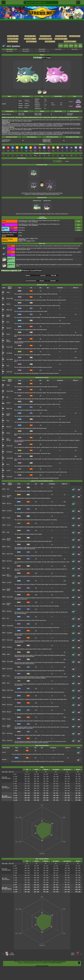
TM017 (4, 518)
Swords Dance (9, 539)
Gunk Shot (9, 372)
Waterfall (9, 697)
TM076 (4, 633)
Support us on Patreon (42, 966)
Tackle (8, 292)
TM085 (4, 647)
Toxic (8, 366)
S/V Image (46, 58)
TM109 (4, 719)
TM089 (4, 662)
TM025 (4, 525)
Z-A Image (38, 58)
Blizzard (9, 712)
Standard (53, 281)
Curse (8, 676)
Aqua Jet (9, 328)
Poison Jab (9, 347)
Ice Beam (9, 511)
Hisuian (42, 281)
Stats (76, 46)
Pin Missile (9, 353)
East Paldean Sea (23, 221)
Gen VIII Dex (26, 49)
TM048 (4, 575)
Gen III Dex (26, 51)
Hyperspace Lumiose (24, 238)
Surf (8, 618)
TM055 (4, 597)
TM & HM (53, 275)
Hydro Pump (10, 690)
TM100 (4, 705)
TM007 (4, 489)
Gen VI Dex (58, 49)
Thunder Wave (9, 496)
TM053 (4, 590)
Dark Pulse (10, 669)
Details (79, 228)
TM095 (4, 683)
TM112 (4, 733)
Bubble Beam (8, 316)
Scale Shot (10, 741)
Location (66, 46)
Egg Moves (80, 46)
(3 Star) (22, 241)
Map (79, 221)
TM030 (4, 539)
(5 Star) (31, 241)
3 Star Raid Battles (33, 222)
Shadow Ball (10, 626)
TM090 (4, 669)
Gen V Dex (75, 49)
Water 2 (67, 161)
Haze (8, 322)
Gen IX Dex (10, 49)
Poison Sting (10, 298)
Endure (9, 547)
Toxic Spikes (10, 359)
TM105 (4, 712)
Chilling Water (9, 726)
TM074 (4, 626)
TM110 (4, 726)
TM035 (4, 547)
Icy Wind (9, 583)
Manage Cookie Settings (59, 961)
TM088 (4, 654)
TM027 (4, 532)
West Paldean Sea (55, 221)
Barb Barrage (9, 341)
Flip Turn (9, 504)
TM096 (4, 690)
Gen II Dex (42, 51)
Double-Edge (9, 604)
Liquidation (10, 633)
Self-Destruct (9, 575)
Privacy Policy (47, 961)
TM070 (4, 611)
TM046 (4, 561)
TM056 (4, 604)
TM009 (4, 504)
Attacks (71, 46)
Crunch (8, 471)
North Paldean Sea (33, 221)
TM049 (4, 583)
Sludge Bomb (9, 590)
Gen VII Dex (42, 49)
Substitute (9, 647)
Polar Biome (22, 228)
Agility (8, 568)
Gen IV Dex (10, 51)
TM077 (4, 640)
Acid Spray (10, 733)
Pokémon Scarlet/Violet (32, 271)
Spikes (8, 334)
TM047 (4, 568)
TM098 (4, 697)
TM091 (4, 676)
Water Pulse (10, 554)
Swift (8, 532)
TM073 (4, 618)
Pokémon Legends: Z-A (11, 271)
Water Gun (9, 310)
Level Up (43, 275)
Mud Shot (9, 561)
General (61, 46)
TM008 (4, 496)
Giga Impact (10, 597)
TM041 (4, 554)
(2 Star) (34, 238)
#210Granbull (12, 954)
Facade (9, 719)
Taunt (8, 683)
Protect (9, 518)
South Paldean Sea (44, 221)
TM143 (4, 741)
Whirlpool (9, 611)
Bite (8, 397)
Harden (8, 304)
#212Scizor (73, 954)
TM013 (4, 511)
